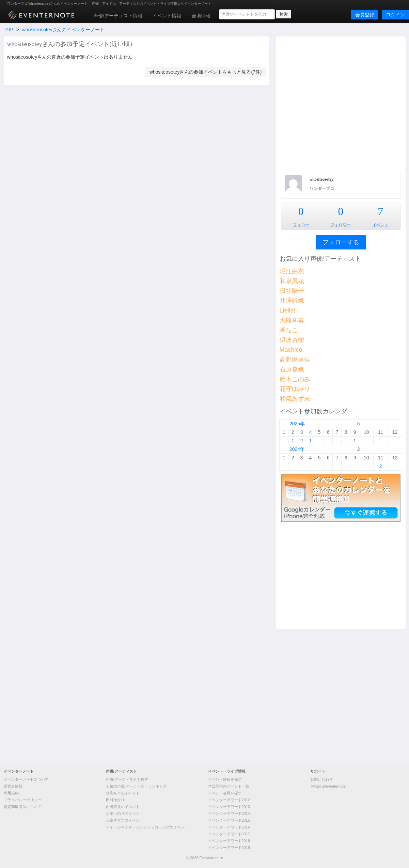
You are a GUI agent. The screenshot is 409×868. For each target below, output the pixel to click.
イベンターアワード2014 (229, 813)
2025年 (297, 424)
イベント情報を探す (225, 779)
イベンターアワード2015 (229, 820)
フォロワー (341, 225)
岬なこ (289, 330)
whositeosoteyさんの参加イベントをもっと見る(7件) (206, 72)
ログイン (395, 15)
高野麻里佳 (295, 360)
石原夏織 (292, 369)
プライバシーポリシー (22, 800)
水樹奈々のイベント (123, 793)
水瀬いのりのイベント (125, 813)
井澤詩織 (292, 301)
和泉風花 (292, 281)
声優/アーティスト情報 (118, 16)
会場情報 (201, 16)
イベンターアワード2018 (229, 841)
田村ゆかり (115, 800)
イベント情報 (167, 16)
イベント (380, 225)
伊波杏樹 (292, 340)
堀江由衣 (292, 271)
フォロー (301, 225)
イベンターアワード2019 (229, 848)
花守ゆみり (295, 389)
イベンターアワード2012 (229, 800)
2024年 (297, 449)
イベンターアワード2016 (229, 827)
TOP (9, 30)
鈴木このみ (295, 379)
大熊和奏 (292, 320)
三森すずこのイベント (125, 820)
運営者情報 (13, 786)
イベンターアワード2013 (229, 807)
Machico (291, 350)
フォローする (341, 242)
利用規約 (11, 793)
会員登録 (365, 15)
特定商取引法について (22, 807)
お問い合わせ (321, 779)
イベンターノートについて (26, 779)
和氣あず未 (295, 399)
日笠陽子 (292, 291)
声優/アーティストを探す (127, 779)
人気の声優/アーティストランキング (136, 786)
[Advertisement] (70, 104)
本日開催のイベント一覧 (229, 786)
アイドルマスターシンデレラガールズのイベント (147, 827)
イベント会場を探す (225, 793)
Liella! (288, 310)
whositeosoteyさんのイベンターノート (64, 30)
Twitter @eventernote (328, 786)
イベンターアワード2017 (229, 834)
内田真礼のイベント (123, 807)
